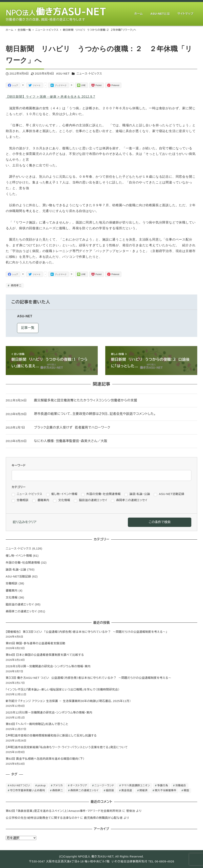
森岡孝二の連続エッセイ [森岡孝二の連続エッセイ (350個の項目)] (85, 790)
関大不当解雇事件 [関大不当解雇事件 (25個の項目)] (166, 790)
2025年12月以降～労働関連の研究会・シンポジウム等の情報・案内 (49, 713)
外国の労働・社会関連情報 (23, 563)
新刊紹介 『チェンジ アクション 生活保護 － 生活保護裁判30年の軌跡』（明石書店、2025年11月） (68, 701)
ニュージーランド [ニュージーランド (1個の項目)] (104, 785)
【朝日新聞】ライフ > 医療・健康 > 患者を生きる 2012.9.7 (50, 97)
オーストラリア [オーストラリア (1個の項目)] (79, 785)
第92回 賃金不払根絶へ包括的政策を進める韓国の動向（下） (45, 759)
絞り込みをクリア (25, 522)
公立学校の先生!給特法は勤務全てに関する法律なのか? (43, 818)
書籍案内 (12, 591)
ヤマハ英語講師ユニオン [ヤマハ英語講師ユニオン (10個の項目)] (136, 785)
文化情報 (12, 598)
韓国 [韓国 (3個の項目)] (186, 790)
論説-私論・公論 (16, 570)
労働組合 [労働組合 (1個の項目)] (181, 785)
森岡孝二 (16, 285)
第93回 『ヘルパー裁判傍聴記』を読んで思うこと (37, 724)
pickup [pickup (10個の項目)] (42, 785)
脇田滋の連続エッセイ (20, 604)
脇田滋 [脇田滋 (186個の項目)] (110, 790)
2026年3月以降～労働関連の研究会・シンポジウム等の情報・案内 (48, 666)
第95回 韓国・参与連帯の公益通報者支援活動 (35, 643)
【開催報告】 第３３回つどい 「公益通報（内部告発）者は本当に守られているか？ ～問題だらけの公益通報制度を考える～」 (87, 632)
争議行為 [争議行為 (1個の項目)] (163, 785)
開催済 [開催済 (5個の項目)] (143, 790)
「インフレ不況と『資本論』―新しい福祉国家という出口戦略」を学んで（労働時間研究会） (63, 690)
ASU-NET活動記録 (18, 576)
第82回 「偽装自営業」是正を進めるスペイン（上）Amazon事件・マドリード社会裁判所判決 (64, 811)
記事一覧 (28, 328)
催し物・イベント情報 (19, 556)
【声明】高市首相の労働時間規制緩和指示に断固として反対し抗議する (51, 736)
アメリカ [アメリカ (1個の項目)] (58, 785)
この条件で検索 (160, 522)
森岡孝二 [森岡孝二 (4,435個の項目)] (58, 790)
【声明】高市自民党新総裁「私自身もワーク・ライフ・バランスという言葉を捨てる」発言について (67, 747)
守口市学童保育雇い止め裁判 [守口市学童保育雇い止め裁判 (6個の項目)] (27, 790)
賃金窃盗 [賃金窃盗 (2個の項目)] (127, 790)
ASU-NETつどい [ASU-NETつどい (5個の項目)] (20, 785)
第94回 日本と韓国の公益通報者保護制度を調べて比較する (45, 655)
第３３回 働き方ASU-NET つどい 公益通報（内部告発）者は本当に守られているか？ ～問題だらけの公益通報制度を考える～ (89, 678)
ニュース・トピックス (89, 74)
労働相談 (12, 583)
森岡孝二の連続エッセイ (21, 611)
